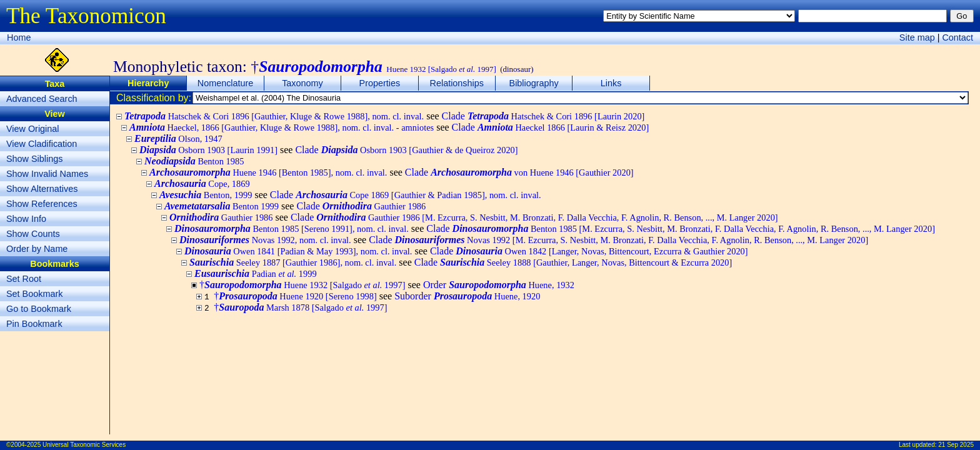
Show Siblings (34, 159)
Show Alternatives (42, 189)
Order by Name (37, 249)
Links (611, 83)
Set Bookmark (34, 294)
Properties (380, 83)
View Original (33, 129)
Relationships (457, 83)
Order (499, 285)
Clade (543, 116)
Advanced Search (42, 99)
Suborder (467, 296)
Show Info (26, 219)
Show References (42, 204)
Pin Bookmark (34, 324)
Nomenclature (226, 83)
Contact (957, 37)
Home (19, 37)
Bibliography (534, 83)
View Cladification (42, 144)
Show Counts (33, 234)
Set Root (24, 279)
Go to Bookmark (39, 309)
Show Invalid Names (47, 174)
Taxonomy (302, 83)
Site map (917, 37)
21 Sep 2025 (956, 445)
